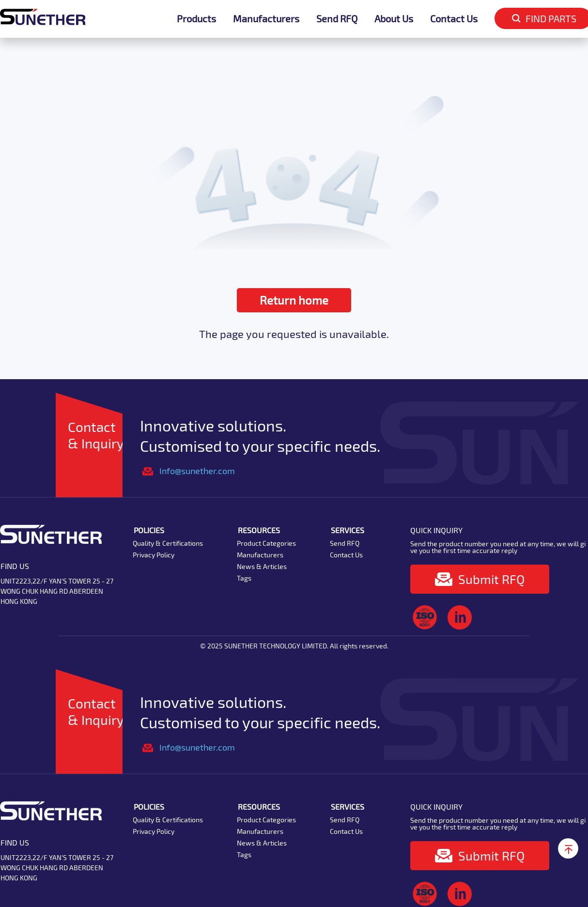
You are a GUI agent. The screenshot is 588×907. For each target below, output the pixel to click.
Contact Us (454, 18)
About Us (394, 18)
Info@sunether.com (197, 471)
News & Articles (262, 566)
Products (196, 18)
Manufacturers (266, 18)
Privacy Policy (154, 555)
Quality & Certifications (168, 543)
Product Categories (266, 543)
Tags (244, 578)
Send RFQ (337, 18)
